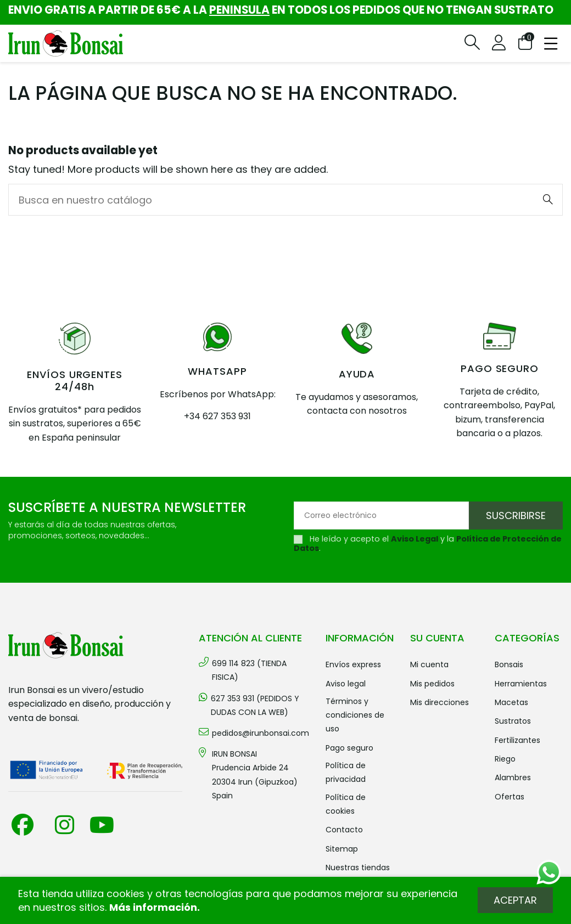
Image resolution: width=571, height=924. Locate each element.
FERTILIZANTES (517, 740)
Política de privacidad (346, 772)
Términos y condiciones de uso (355, 715)
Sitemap (342, 849)
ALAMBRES (513, 777)
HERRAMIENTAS (521, 684)
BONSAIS (509, 664)
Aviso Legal (415, 539)
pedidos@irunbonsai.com (261, 733)
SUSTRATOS (513, 721)
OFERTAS (510, 797)
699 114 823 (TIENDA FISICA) (249, 670)
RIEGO (505, 759)
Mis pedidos (432, 684)
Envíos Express (353, 664)
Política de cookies (346, 804)
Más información (153, 907)
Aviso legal (346, 684)
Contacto (344, 830)
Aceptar (515, 900)
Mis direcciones (440, 702)
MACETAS (511, 702)
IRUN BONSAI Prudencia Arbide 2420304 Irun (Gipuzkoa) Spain (255, 775)
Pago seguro (349, 748)
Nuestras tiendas (358, 867)
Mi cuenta (429, 664)
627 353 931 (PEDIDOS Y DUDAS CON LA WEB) (255, 705)
